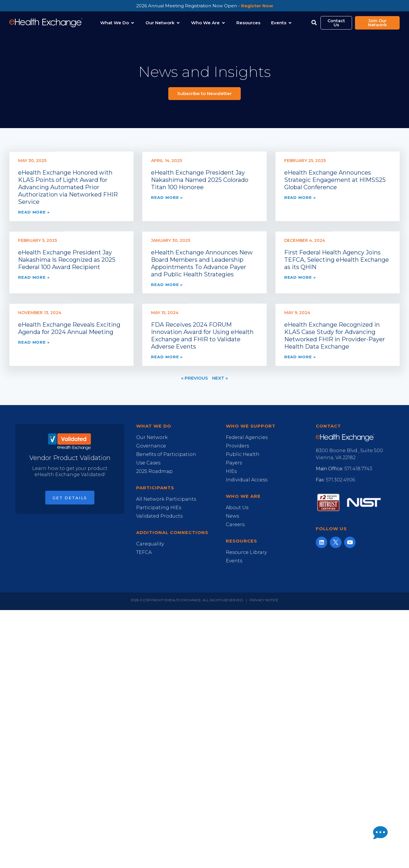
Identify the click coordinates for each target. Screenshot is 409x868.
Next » (220, 378)
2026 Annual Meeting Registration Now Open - (205, 6)
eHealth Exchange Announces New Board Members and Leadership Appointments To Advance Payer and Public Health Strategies (202, 263)
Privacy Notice (264, 600)
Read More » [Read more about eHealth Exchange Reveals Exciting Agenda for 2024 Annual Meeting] (34, 342)
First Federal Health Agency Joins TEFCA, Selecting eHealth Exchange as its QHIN (337, 260)
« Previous (195, 378)
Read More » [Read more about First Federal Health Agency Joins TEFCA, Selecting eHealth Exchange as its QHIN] (300, 277)
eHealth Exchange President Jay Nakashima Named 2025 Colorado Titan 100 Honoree (200, 180)
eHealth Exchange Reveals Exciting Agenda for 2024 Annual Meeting (69, 328)
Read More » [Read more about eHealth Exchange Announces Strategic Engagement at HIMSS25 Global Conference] (300, 197)
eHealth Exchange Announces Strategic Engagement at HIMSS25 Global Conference (335, 180)
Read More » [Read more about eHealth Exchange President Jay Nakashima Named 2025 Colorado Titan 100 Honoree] (167, 197)
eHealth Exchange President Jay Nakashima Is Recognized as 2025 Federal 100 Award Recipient (67, 260)
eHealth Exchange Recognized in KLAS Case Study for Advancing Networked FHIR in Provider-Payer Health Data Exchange (335, 336)
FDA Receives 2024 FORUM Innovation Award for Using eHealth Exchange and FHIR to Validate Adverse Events (202, 336)
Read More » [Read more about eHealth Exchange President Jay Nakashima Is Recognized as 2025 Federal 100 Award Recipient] (34, 277)
